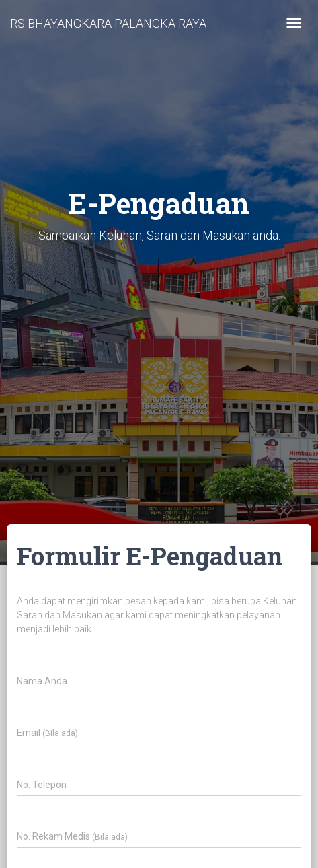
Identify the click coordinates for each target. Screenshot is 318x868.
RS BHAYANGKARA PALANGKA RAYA (108, 23)
